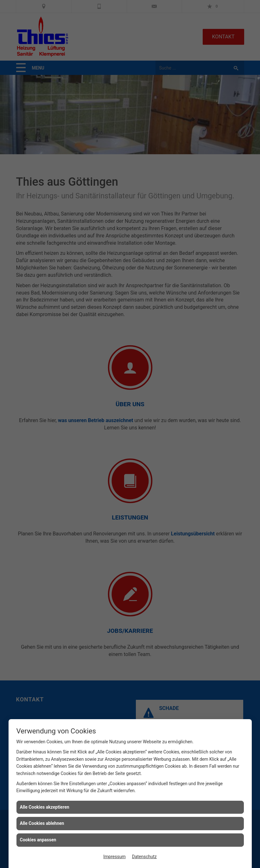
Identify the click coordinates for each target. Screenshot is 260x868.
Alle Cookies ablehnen (42, 823)
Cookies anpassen (38, 840)
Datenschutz (144, 857)
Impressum (114, 857)
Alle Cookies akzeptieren (45, 807)
